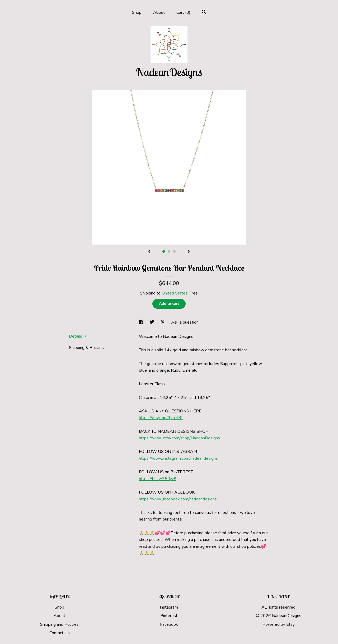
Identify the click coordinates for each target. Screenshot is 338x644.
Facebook (169, 624)
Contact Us (60, 633)
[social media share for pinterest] (163, 322)
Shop (137, 12)
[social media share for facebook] (142, 322)
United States (175, 293)
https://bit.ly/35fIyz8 (158, 479)
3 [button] (174, 251)
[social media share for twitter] (152, 322)
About (159, 12)
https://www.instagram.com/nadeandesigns (178, 458)
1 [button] (164, 251)
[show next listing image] (189, 252)
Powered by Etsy (279, 624)
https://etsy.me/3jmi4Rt (161, 418)
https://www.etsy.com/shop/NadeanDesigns (179, 438)
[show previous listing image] (149, 252)
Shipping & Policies (86, 348)
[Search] (204, 13)
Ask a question (185, 322)
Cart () (183, 12)
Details (78, 336)
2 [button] (169, 251)
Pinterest (169, 616)
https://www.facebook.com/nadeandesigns (178, 499)
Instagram (169, 607)
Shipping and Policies (59, 624)
